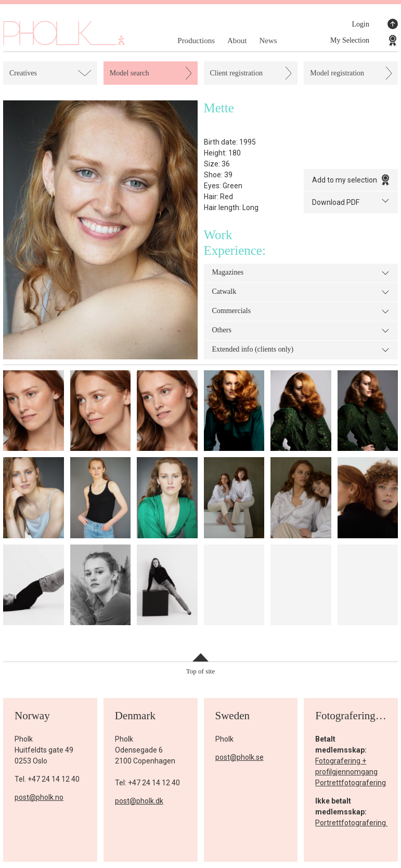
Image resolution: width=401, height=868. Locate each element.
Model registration (337, 73)
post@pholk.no (39, 797)
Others (301, 331)
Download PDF (351, 202)
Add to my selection (351, 180)
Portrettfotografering (351, 783)
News (268, 41)
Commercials (301, 312)
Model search (130, 73)
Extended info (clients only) (301, 350)
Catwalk (301, 292)
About (237, 41)
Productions (196, 41)
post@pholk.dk (139, 801)
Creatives (23, 73)
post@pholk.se (240, 757)
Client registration (236, 73)
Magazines (301, 273)
